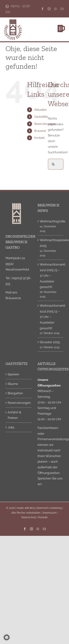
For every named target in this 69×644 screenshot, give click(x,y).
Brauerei (40, 131)
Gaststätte (41, 117)
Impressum (50, 513)
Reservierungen (45, 124)
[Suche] (53, 164)
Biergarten (15, 393)
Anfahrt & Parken (14, 415)
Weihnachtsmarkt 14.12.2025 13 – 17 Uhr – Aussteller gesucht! (51, 276)
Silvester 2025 (50, 342)
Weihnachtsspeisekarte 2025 (51, 243)
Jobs (11, 427)
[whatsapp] (56, 9)
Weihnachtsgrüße (51, 221)
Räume (13, 384)
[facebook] (43, 9)
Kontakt (39, 138)
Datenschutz (29, 517)
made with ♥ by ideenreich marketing (39, 508)
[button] (7, 637)
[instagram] (49, 9)
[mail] (62, 9)
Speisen (13, 374)
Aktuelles (40, 110)
